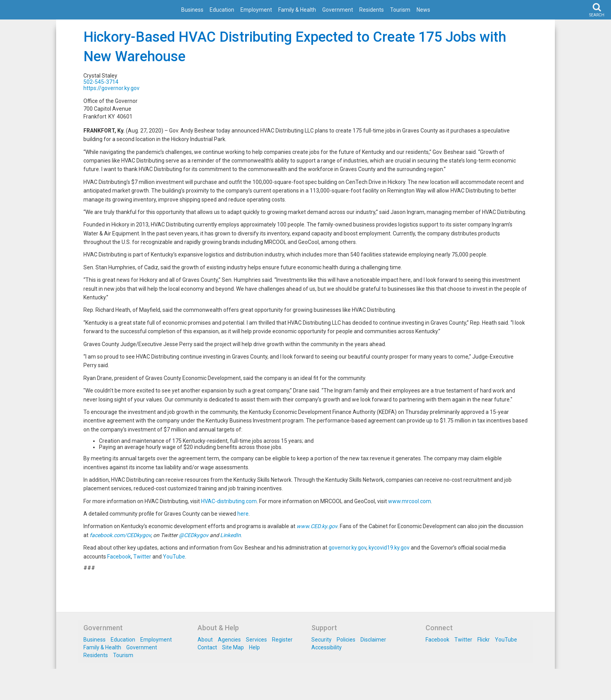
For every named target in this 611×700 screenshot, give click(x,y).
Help (254, 647)
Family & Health (297, 10)
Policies (346, 640)
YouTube (174, 557)
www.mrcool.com (410, 501)
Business (192, 10)
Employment (256, 10)
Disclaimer (373, 640)
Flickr (484, 640)
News (423, 10)
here (243, 514)
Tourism (400, 10)
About (205, 640)
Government (338, 10)
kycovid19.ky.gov (389, 548)
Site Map (233, 647)
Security (321, 640)
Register (282, 640)
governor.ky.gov (347, 548)
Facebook (119, 557)
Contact (207, 647)
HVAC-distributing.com (229, 501)
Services (256, 640)
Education (222, 10)
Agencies (229, 640)
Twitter (142, 557)
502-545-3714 (101, 82)
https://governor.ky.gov (111, 88)
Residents (372, 10)
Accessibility (327, 647)
